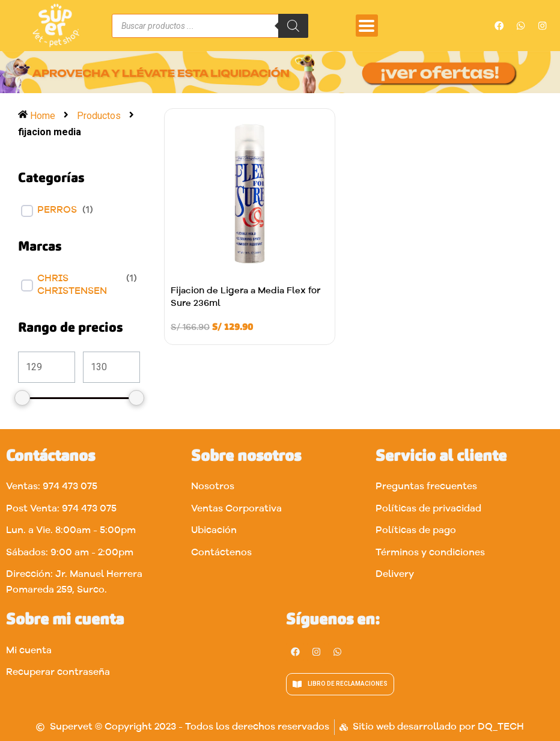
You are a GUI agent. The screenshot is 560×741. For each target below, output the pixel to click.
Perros (57, 210)
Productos (99, 116)
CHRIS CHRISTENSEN (72, 285)
